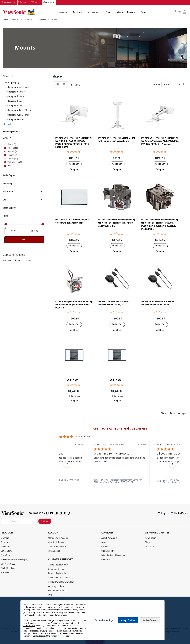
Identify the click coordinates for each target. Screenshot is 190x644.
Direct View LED (8, 564)
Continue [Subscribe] (45, 521)
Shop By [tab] (58, 77)
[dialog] (95, 620)
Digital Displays (8, 568)
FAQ (50, 595)
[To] (35, 231)
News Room (151, 538)
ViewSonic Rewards (126, 12)
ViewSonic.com (10, 3)
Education (25, 3)
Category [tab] (7, 138)
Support (145, 12)
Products (16, 20)
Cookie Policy (45, 615)
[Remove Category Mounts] (5, 97)
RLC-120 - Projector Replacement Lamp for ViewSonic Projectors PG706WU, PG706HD (74, 305)
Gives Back (107, 560)
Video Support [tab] (10, 208)
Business (38, 3)
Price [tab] (5, 216)
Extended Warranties (58, 591)
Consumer (50, 3)
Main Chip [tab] (8, 184)
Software (5, 573)
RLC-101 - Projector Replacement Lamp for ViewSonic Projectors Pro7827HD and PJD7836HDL (117, 223)
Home (6, 20)
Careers (105, 547)
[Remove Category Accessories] (5, 87)
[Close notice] (161, 620)
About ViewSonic (109, 538)
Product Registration (58, 574)
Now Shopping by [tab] (11, 83)
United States (180, 513)
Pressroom (150, 547)
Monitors (63, 12)
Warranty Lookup (56, 586)
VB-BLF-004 (115, 380)
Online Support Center (58, 565)
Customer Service (56, 569)
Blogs (147, 542)
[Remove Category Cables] (5, 101)
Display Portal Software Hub (61, 582)
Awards (105, 542)
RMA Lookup (54, 551)
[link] (65, 481)
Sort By (156, 85)
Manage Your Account (58, 538)
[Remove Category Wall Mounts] (5, 115)
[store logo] (19, 12)
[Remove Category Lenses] (5, 120)
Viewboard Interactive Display (14, 560)
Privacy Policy (33, 615)
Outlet (108, 12)
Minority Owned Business (113, 555)
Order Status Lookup (58, 547)
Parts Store (6, 555)
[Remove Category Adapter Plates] (5, 110)
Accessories (94, 12)
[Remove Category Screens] (5, 92)
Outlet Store (6, 551)
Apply (24, 240)
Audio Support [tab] (10, 176)
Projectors (78, 12)
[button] (74, 170)
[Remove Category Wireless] (5, 106)
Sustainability (108, 551)
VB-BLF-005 (72, 380)
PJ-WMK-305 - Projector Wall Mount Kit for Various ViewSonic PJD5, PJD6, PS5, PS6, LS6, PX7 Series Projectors (160, 141)
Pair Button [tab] (8, 192)
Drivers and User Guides (59, 578)
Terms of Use (61, 615)
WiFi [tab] (5, 200)
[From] (14, 231)
